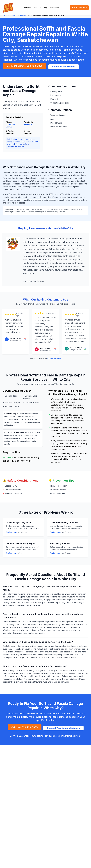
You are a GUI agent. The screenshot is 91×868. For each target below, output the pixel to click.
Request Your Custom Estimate (63, 728)
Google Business (54, 358)
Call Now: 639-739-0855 (25, 727)
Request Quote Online (64, 67)
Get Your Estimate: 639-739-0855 (25, 66)
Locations (55, 8)
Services (28, 8)
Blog (46, 8)
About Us (37, 8)
